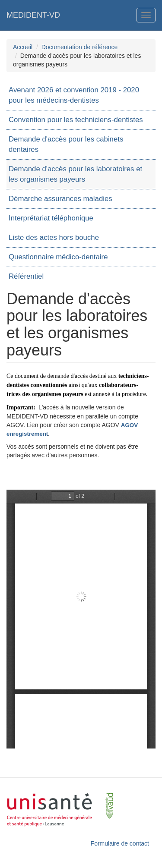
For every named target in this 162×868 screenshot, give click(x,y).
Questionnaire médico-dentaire (58, 257)
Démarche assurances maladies (60, 199)
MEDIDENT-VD (33, 15)
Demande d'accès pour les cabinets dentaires (66, 144)
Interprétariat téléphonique (51, 218)
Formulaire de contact (120, 843)
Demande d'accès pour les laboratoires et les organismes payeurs (75, 174)
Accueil (23, 47)
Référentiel (26, 276)
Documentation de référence (80, 47)
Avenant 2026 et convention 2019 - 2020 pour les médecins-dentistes (74, 95)
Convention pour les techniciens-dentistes (76, 120)
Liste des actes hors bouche (54, 237)
